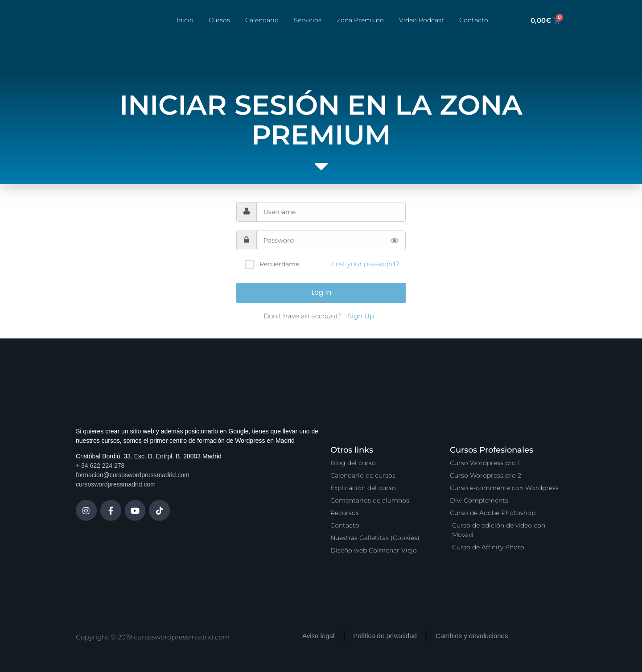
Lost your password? (365, 264)
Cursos (219, 20)
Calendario (262, 20)
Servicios (308, 20)
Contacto (474, 20)
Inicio (185, 20)
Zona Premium (360, 20)
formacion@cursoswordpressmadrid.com (133, 475)
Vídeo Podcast (422, 20)
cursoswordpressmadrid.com (116, 484)
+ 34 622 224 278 (100, 466)
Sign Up (361, 316)
